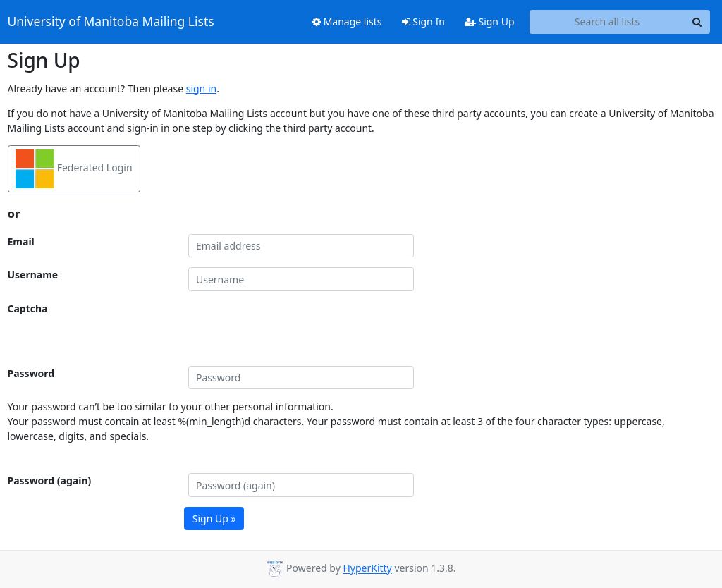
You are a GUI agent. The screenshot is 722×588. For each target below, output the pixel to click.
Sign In (423, 22)
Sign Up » (214, 519)
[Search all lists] (607, 22)
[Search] (697, 22)
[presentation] (295, 329)
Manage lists (347, 22)
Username (33, 275)
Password (31, 373)
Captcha (28, 308)
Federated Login (74, 169)
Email (21, 241)
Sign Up (490, 22)
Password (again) (50, 480)
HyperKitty (367, 569)
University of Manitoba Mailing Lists (111, 22)
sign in (201, 88)
